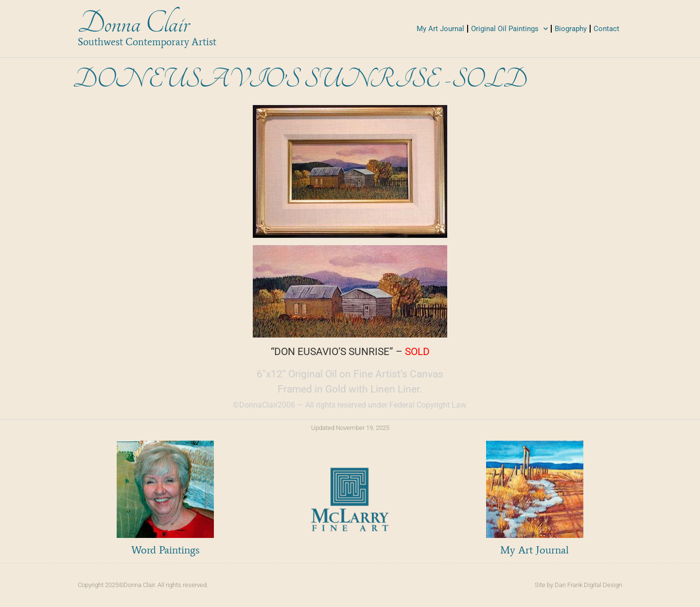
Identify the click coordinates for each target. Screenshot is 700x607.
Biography (571, 29)
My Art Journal (440, 29)
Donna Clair (133, 24)
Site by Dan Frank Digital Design (578, 585)
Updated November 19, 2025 (350, 428)
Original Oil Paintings (509, 29)
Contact (606, 29)
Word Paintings (165, 550)
